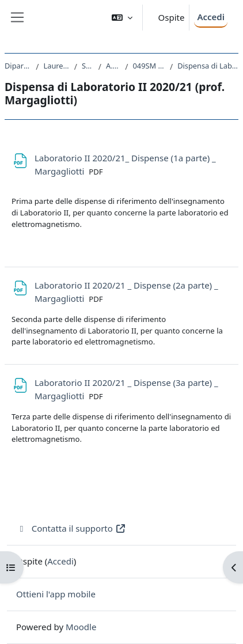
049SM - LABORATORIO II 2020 (149, 66)
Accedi (211, 17)
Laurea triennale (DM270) (57, 66)
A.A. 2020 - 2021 (113, 66)
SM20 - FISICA (88, 66)
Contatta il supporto (71, 528)
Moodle (81, 627)
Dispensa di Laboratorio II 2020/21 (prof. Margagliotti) (208, 66)
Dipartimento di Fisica (18, 66)
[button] (122, 18)
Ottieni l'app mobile (56, 594)
